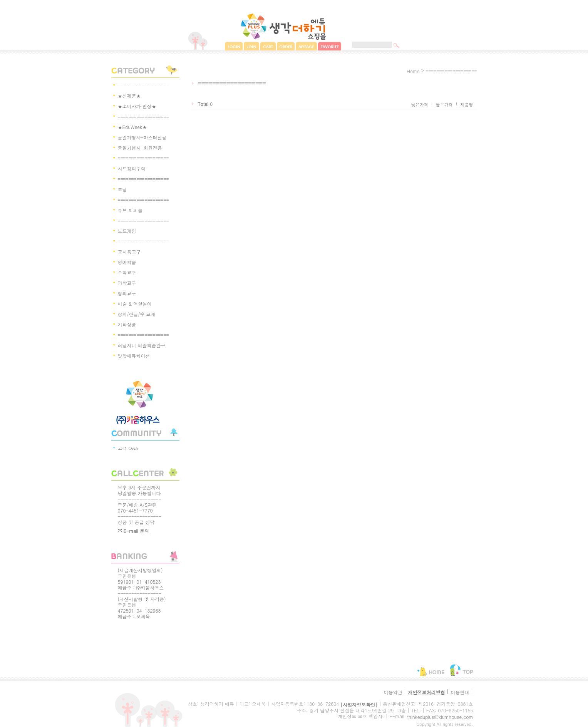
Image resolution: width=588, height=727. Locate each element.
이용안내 (460, 692)
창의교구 (127, 293)
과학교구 (127, 283)
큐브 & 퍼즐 (130, 210)
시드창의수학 (132, 168)
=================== (143, 85)
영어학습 (127, 262)
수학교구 (127, 272)
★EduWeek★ (132, 127)
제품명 (467, 105)
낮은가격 (420, 105)
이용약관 (393, 692)
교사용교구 (129, 252)
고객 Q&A (128, 448)
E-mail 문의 (133, 531)
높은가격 (444, 105)
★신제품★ (129, 96)
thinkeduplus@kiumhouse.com (440, 717)
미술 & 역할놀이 (135, 304)
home (413, 71)
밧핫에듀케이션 (134, 356)
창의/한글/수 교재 (137, 314)
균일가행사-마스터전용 (142, 137)
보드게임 (127, 231)
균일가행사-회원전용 (140, 148)
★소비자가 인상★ (137, 106)
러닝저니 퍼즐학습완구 (142, 345)
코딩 (122, 189)
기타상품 (127, 324)
